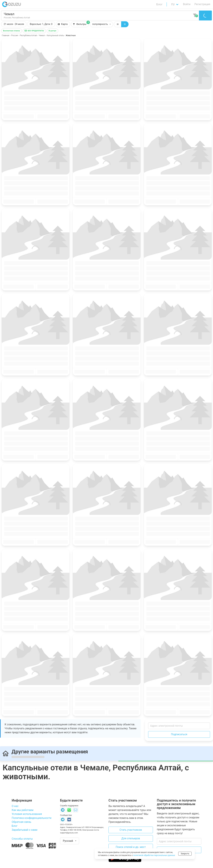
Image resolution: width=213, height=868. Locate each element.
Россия (14, 35)
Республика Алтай (28, 35)
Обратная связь (21, 822)
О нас (15, 806)
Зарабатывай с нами (25, 830)
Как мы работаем (23, 810)
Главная (6, 35)
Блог (159, 4)
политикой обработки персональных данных (154, 855)
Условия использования (27, 814)
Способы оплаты (22, 839)
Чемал (42, 35)
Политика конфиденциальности (32, 818)
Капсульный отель (55, 35)
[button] (41, 24)
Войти (187, 4)
